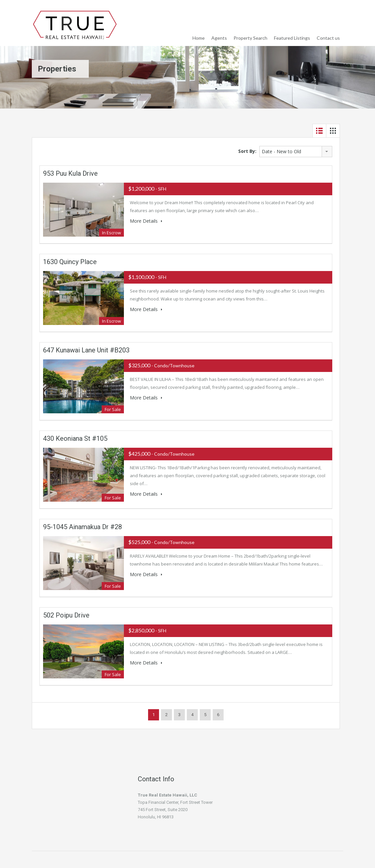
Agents (219, 38)
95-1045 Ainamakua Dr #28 (82, 527)
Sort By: (247, 151)
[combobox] (296, 152)
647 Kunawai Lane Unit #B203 (86, 350)
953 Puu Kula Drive (70, 173)
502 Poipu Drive (66, 615)
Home (199, 38)
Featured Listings (292, 38)
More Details (146, 221)
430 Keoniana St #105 (75, 438)
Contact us (328, 38)
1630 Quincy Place (70, 262)
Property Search (250, 38)
